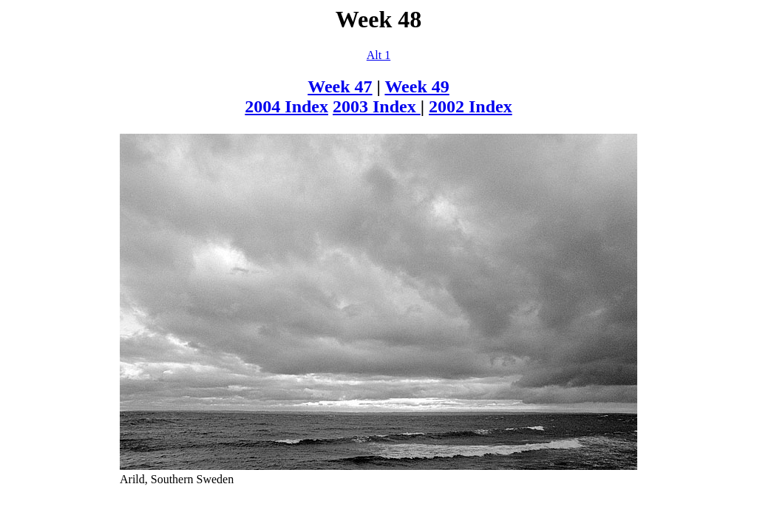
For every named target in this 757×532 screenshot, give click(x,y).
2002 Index (471, 106)
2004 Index (286, 106)
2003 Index (377, 106)
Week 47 (340, 86)
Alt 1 (378, 55)
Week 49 (417, 86)
